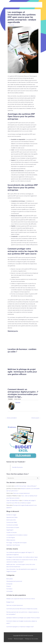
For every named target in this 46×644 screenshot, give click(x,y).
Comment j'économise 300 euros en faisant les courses (22, 609)
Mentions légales (19, 639)
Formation (9, 589)
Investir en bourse (11, 532)
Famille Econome (17, 467)
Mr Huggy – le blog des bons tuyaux (17, 543)
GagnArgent (10, 530)
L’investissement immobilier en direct (17, 535)
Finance (9, 586)
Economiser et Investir (13, 528)
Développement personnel (14, 581)
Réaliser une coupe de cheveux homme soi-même (21, 599)
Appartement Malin (12, 517)
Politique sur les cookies (31, 639)
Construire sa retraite (12, 525)
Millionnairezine (11, 540)
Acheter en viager (11, 515)
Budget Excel (10, 602)
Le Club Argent (11, 538)
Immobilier (10, 591)
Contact (10, 639)
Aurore (18, 403)
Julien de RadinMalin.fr (13, 501)
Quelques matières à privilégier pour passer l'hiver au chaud (23, 618)
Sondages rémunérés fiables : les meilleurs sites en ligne (22, 557)
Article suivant (36, 418)
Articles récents (18, 399)
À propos (10, 399)
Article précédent (11, 418)
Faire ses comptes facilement (22, 493)
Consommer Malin (12, 522)
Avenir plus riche (11, 520)
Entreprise (11, 25)
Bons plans (10, 579)
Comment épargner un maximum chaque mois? (20, 627)
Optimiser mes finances (13, 545)
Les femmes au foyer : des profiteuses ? (26, 486)
